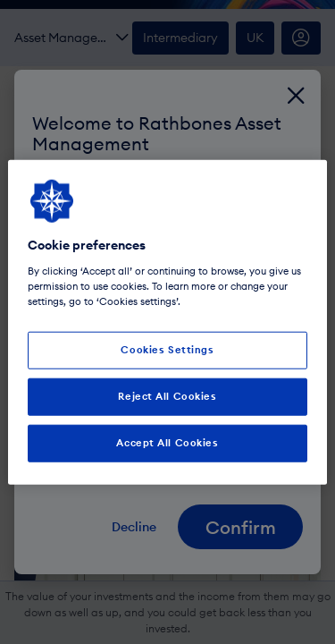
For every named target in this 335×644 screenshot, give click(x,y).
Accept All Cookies (167, 442)
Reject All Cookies (167, 395)
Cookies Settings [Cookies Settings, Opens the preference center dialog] (167, 350)
